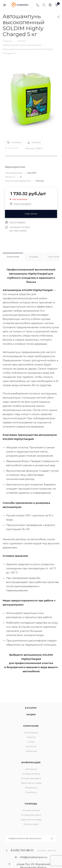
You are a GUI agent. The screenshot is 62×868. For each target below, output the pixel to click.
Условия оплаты (31, 774)
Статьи (31, 742)
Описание (13, 257)
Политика (31, 792)
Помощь (31, 804)
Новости (31, 737)
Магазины (31, 769)
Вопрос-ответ (31, 824)
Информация (31, 762)
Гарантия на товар (31, 783)
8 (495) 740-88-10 (22, 850)
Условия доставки (31, 778)
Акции (31, 714)
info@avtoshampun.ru (33, 857)
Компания (31, 726)
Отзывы (34, 257)
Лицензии (31, 751)
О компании (31, 732)
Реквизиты (31, 788)
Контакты (31, 746)
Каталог (31, 708)
